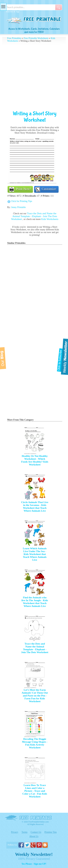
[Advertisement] (34, 76)
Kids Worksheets (50, 219)
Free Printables (14, 38)
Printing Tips (51, 832)
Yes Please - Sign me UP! (34, 864)
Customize (49, 189)
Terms (24, 832)
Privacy (15, 832)
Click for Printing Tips (21, 201)
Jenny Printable (18, 207)
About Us (34, 836)
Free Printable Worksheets (36, 38)
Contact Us (36, 832)
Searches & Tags (13, 12)
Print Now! (23, 189)
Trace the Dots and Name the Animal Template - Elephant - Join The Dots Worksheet (34, 216)
